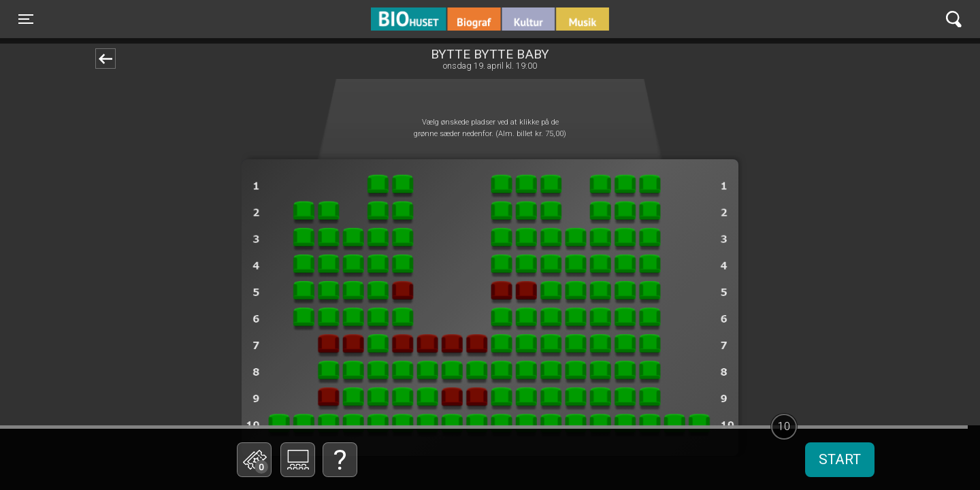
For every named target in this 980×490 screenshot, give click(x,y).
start (840, 459)
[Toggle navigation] (26, 19)
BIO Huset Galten (429, 19)
